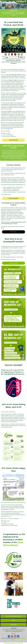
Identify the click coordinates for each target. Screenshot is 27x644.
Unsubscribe (7, 643)
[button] (13, 140)
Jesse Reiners (19, 93)
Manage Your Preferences (17, 643)
